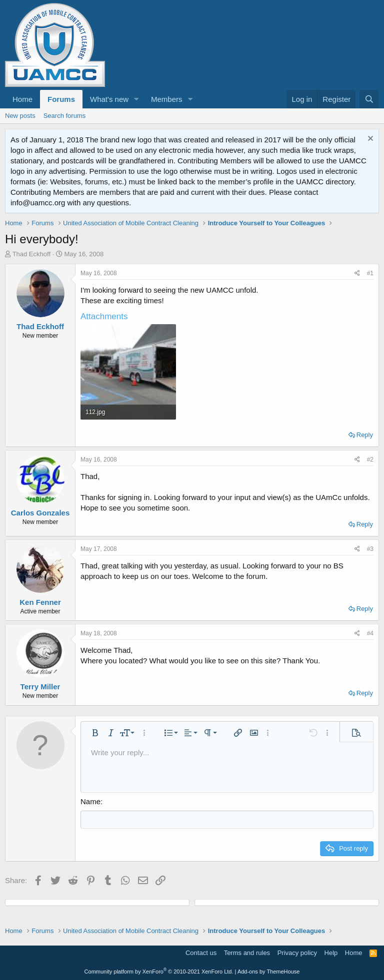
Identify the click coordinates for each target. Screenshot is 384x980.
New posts (20, 116)
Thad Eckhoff (31, 254)
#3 (370, 549)
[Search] (369, 99)
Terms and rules (247, 952)
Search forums (65, 116)
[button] (136, 99)
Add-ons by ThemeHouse (269, 971)
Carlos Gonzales (40, 513)
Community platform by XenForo (159, 971)
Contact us (201, 952)
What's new (109, 99)
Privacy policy (297, 952)
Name (90, 801)
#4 (370, 633)
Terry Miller (40, 687)
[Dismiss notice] (369, 140)
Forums (61, 99)
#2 (370, 460)
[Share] (357, 273)
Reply (365, 435)
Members (167, 99)
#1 (370, 273)
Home (22, 99)
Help (331, 952)
